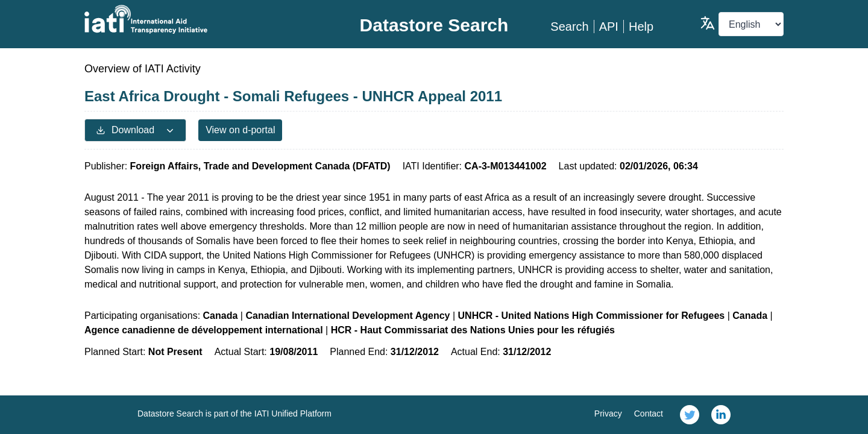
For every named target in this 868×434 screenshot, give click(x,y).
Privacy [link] (608, 414)
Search (569, 27)
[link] (690, 415)
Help (641, 27)
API (609, 27)
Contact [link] (649, 414)
